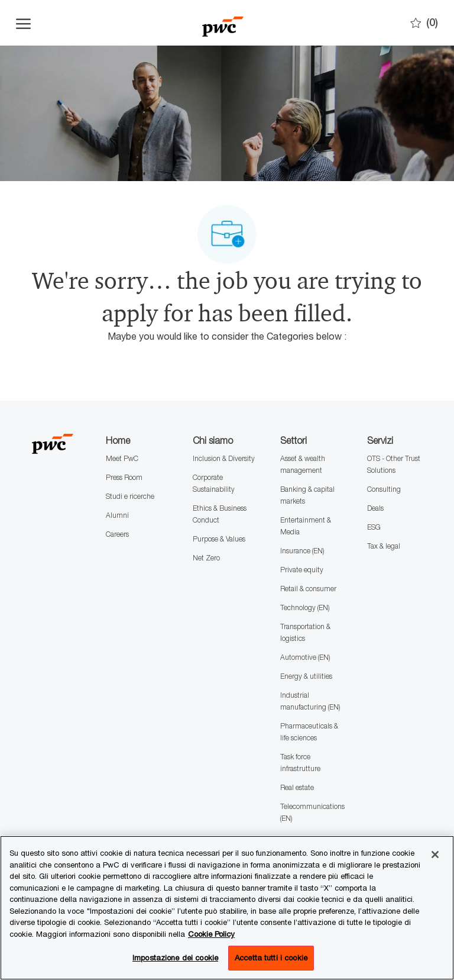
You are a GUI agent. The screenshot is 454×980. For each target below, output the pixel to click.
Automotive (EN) (305, 657)
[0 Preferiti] (424, 23)
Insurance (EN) (302, 551)
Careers (117, 534)
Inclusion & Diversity (224, 458)
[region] (227, 908)
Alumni (117, 515)
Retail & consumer (308, 589)
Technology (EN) (305, 607)
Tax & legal (384, 546)
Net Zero (206, 558)
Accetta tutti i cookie (271, 958)
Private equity (302, 570)
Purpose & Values (219, 539)
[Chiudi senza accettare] (435, 855)
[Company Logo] (223, 23)
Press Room (124, 477)
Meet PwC (122, 458)
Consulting (384, 489)
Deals (375, 508)
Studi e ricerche (130, 496)
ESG (374, 527)
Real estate (297, 787)
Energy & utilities (306, 676)
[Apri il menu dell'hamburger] (23, 23)
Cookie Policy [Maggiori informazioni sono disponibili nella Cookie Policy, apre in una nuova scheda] (211, 934)
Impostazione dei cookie (175, 958)
